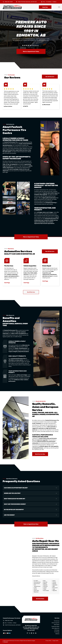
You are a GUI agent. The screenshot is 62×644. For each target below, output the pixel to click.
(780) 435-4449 (9, 2)
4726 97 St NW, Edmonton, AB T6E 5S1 (27, 2)
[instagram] (32, 633)
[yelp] (34, 633)
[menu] (59, 7)
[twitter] (29, 633)
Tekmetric (6, 642)
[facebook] (27, 633)
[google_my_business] (36, 633)
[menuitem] (48, 641)
